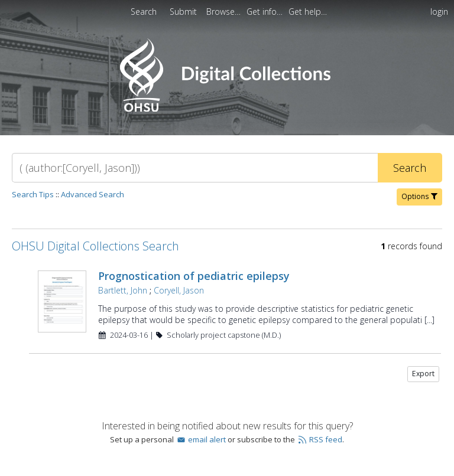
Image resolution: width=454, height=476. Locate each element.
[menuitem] (184, 12)
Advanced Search (93, 194)
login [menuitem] (439, 12)
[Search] (195, 168)
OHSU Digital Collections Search (95, 246)
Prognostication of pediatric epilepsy (194, 276)
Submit (184, 12)
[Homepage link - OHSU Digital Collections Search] (227, 109)
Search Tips (33, 194)
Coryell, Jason (179, 290)
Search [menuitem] (144, 12)
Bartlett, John (123, 290)
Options (419, 196)
